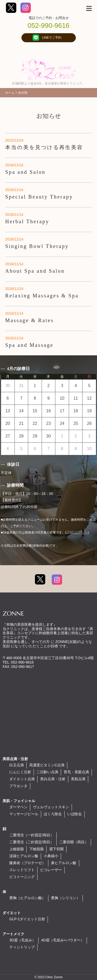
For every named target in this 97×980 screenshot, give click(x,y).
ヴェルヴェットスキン (51, 807)
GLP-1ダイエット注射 (27, 919)
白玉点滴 (17, 765)
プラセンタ (18, 786)
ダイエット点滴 (22, 779)
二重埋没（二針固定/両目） (32, 842)
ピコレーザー (51, 870)
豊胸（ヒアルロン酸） (27, 898)
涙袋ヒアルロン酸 (24, 856)
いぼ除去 (74, 814)
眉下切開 (56, 849)
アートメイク (13, 934)
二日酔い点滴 (47, 772)
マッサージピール (24, 814)
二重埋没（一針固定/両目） (32, 835)
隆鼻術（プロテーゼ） (27, 863)
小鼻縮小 (51, 856)
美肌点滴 (78, 779)
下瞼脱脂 (36, 849)
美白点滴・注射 (53, 779)
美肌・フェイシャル (19, 801)
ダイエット (12, 913)
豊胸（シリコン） (65, 898)
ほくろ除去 (53, 814)
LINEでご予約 (49, 38)
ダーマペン (18, 807)
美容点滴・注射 (15, 759)
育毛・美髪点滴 (76, 772)
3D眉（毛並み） (23, 940)
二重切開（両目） (74, 842)
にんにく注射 (20, 772)
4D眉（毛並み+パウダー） (63, 940)
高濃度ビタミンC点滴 (47, 765)
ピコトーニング (22, 877)
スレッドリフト (22, 870)
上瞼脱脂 (17, 849)
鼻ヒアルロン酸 (64, 863)
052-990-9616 (49, 25)
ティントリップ (22, 947)
